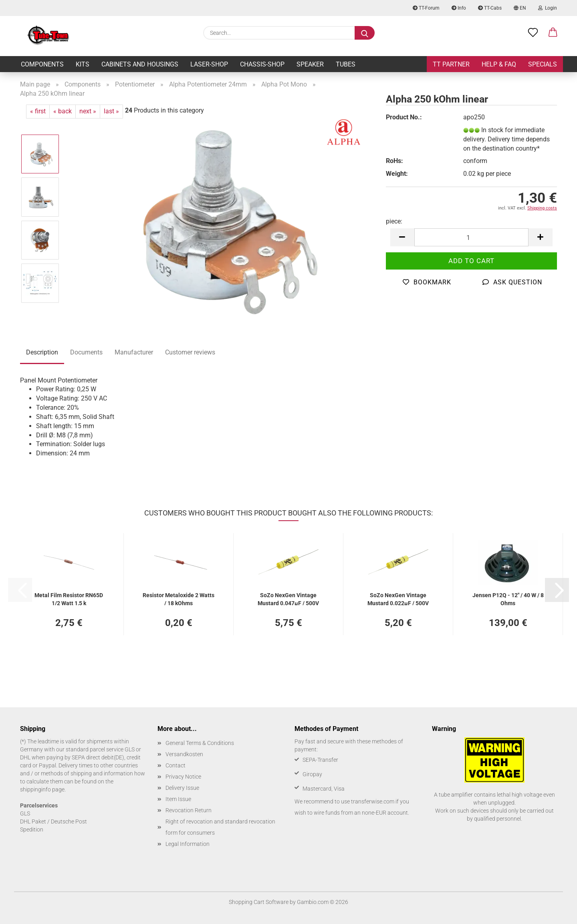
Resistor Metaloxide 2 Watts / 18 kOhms (179, 599)
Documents (86, 352)
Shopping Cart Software (259, 902)
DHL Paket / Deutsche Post (53, 821)
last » (111, 111)
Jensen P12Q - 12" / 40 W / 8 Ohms (508, 599)
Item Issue (178, 799)
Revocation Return (189, 810)
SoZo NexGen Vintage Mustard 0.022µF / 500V (398, 599)
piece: (394, 221)
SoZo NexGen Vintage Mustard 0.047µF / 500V (288, 599)
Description (42, 352)
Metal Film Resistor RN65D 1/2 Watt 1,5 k (69, 599)
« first (38, 111)
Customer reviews (190, 352)
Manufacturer (134, 352)
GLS (25, 813)
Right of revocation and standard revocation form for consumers (220, 827)
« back (63, 111)
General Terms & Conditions (200, 743)
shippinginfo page (42, 789)
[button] (402, 237)
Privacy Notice (183, 777)
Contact (176, 765)
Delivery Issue (182, 788)
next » (88, 111)
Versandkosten (184, 754)
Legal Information (188, 844)
